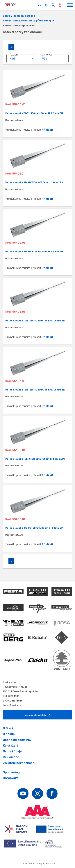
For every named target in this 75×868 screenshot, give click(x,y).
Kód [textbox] (12, 58)
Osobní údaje (12, 751)
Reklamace (11, 757)
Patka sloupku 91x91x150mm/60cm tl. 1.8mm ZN (34, 182)
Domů (6, 16)
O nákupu (10, 734)
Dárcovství (11, 778)
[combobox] (21, 58)
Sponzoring (11, 772)
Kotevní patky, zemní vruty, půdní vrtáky (27, 21)
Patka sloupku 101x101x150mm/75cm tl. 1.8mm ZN (35, 320)
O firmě (8, 728)
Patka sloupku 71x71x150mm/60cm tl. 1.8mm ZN (34, 113)
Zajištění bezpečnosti (19, 763)
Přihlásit (47, 129)
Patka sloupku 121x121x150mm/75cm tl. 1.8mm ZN (35, 389)
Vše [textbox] (45, 58)
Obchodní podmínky (17, 740)
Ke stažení (10, 745)
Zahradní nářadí (23, 16)
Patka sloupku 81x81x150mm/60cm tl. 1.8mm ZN (34, 528)
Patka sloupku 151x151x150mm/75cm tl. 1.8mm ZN (35, 459)
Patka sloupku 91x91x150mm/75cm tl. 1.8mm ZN (34, 251)
